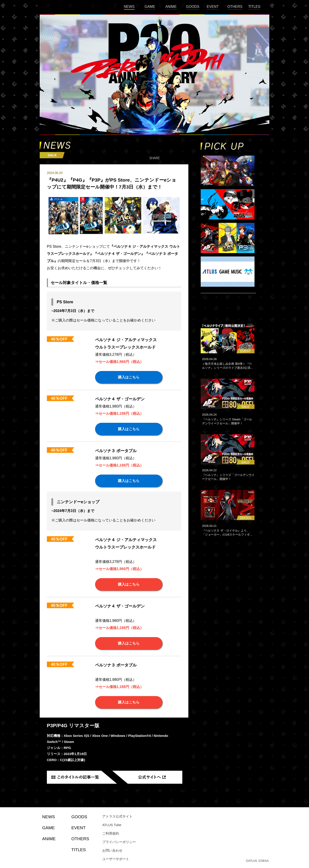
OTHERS (235, 7)
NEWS (129, 7)
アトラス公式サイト (117, 816)
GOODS (193, 7)
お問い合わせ (112, 850)
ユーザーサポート (116, 859)
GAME (150, 7)
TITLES (254, 7)
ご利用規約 (111, 833)
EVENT (213, 7)
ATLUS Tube (112, 825)
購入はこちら (129, 377)
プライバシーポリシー (119, 842)
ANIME (171, 7)
